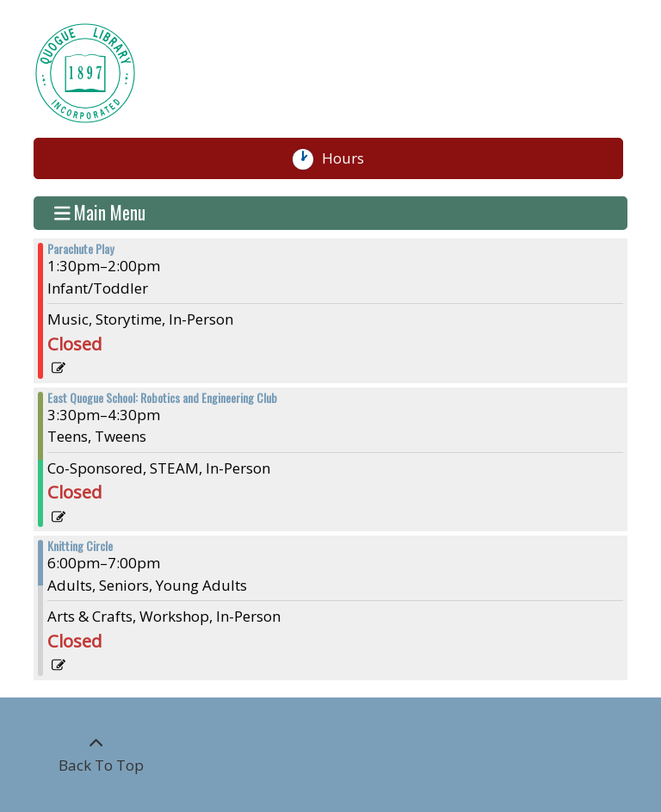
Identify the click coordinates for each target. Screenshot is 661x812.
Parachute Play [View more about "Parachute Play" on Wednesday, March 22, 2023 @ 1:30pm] (80, 249)
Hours (351, 159)
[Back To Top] (96, 755)
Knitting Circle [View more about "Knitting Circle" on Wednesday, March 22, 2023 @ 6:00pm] (80, 546)
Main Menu (100, 214)
